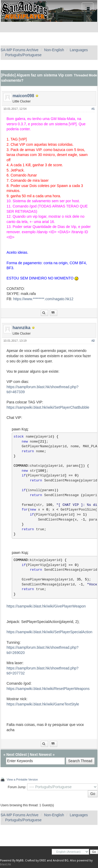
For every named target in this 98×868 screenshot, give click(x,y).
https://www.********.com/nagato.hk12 (43, 299)
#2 (93, 341)
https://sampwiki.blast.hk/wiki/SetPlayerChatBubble (48, 407)
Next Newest (41, 755)
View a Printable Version (22, 779)
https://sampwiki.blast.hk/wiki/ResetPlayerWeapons (48, 689)
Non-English (54, 50)
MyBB (20, 861)
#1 (93, 109)
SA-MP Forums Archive (19, 50)
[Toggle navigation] (88, 7)
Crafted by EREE (36, 861)
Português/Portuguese (23, 55)
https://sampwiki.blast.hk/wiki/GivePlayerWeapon (46, 606)
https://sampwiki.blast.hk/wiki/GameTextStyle (43, 704)
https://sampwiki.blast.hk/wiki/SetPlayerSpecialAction (49, 632)
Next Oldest (17, 755)
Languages (79, 50)
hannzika (21, 328)
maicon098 (23, 96)
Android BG (61, 861)
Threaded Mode (86, 75)
